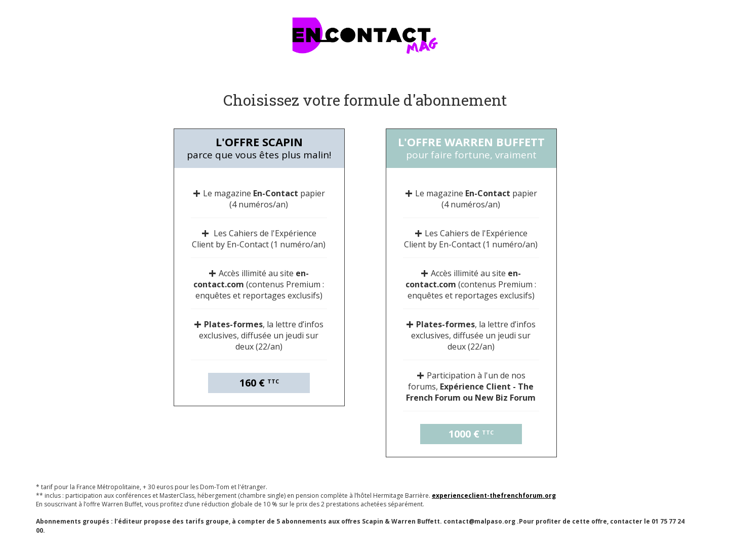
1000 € (471, 434)
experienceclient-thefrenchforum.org (494, 496)
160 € (259, 383)
